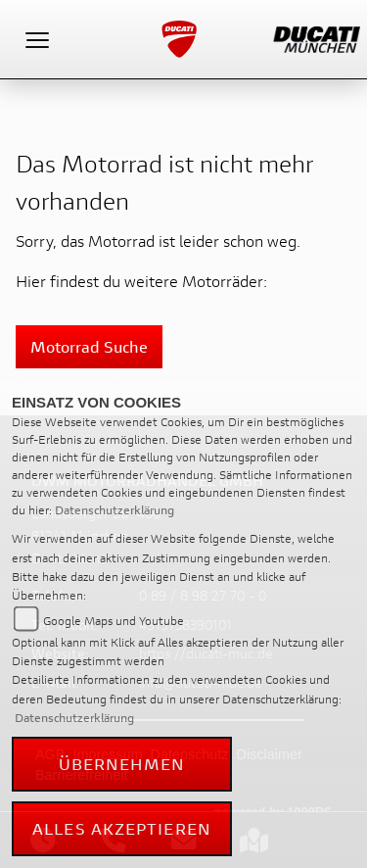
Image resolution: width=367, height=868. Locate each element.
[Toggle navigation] (37, 39)
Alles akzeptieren (122, 828)
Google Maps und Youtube (114, 621)
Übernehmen (122, 764)
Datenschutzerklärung (115, 510)
